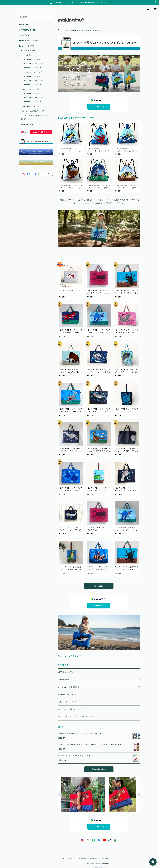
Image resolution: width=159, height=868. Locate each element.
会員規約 (105, 859)
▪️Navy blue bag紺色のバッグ (69, 709)
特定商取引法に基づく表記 (88, 859)
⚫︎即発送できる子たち (67, 672)
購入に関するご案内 (27, 30)
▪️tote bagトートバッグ (67, 702)
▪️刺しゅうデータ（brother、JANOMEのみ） (76, 717)
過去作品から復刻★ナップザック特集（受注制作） (80, 30)
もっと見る (99, 586)
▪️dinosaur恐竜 (64, 680)
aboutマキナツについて (29, 41)
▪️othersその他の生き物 (67, 694)
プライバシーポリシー (67, 859)
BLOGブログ (24, 35)
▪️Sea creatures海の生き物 (69, 687)
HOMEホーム (24, 25)
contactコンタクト (27, 124)
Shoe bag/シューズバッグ (33, 63)
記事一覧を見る (99, 769)
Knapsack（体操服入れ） (33, 68)
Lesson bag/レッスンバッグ (34, 59)
